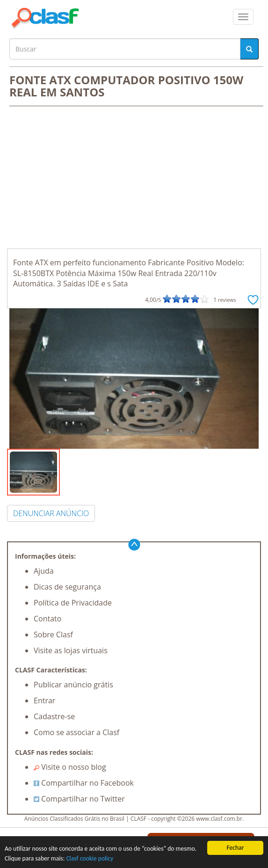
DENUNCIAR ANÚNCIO (51, 513)
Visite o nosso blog (70, 767)
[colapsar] (243, 17)
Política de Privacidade (73, 603)
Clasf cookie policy (90, 859)
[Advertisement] (134, 178)
